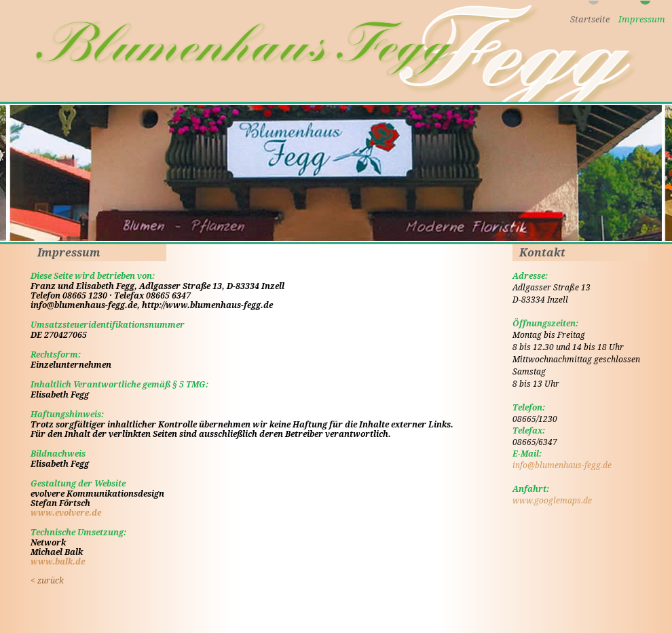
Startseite (590, 19)
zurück (47, 581)
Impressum (642, 19)
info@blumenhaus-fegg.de (562, 465)
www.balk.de (58, 562)
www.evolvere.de (66, 513)
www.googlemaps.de (552, 501)
